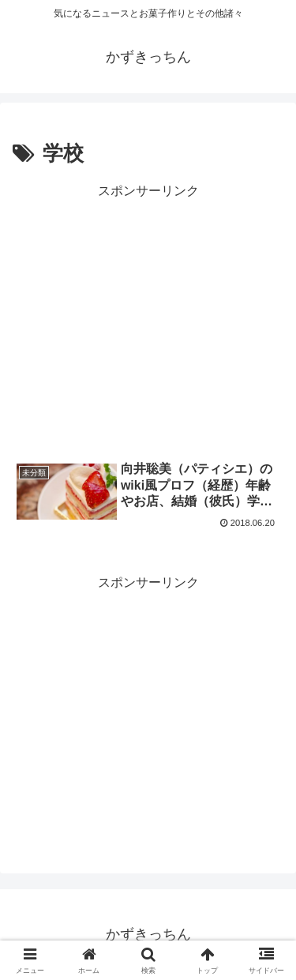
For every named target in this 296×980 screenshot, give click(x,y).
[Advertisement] (148, 319)
